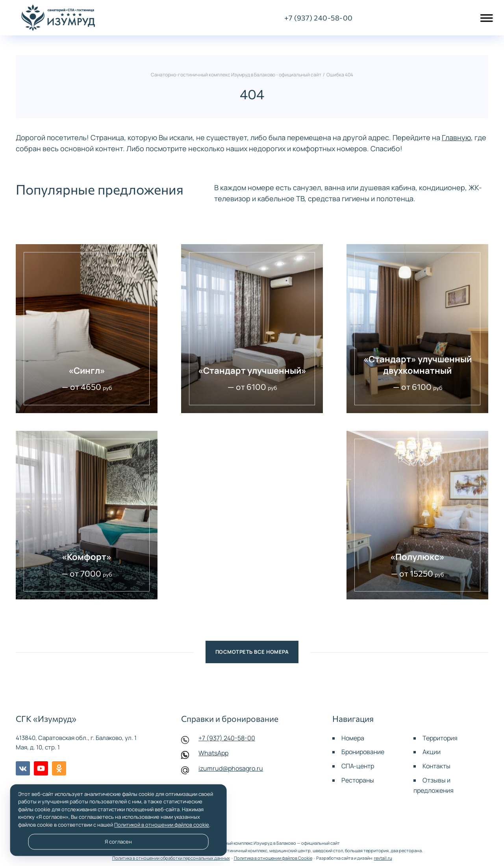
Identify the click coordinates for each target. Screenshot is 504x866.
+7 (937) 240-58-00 (227, 738)
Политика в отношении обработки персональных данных (171, 858)
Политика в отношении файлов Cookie (273, 858)
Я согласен (118, 842)
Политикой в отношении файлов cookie (162, 825)
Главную (456, 137)
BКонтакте (23, 768)
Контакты (436, 766)
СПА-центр (358, 766)
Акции (432, 752)
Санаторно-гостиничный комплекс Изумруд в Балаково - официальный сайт (58, 18)
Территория (440, 738)
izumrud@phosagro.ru (231, 768)
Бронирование (363, 752)
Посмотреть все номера (252, 652)
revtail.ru (383, 858)
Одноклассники (59, 768)
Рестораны (358, 780)
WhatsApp (213, 753)
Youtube (41, 768)
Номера (353, 738)
